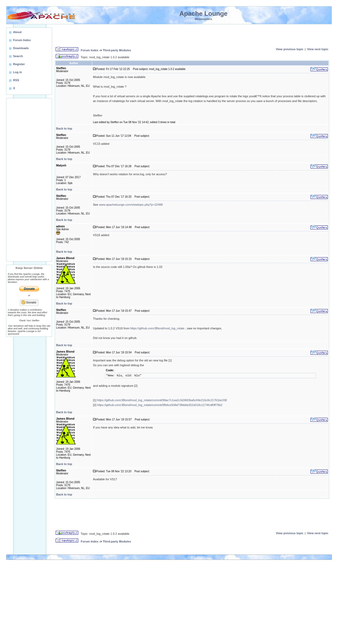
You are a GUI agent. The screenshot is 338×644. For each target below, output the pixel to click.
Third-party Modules (117, 50)
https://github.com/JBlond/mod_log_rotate (157, 328)
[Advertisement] (29, 180)
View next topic (318, 49)
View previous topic (290, 49)
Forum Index (90, 50)
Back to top (64, 128)
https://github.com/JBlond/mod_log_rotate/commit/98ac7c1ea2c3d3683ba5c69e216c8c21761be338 (162, 400)
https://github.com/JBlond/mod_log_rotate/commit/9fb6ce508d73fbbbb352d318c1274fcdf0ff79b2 (160, 405)
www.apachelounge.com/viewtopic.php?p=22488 (131, 205)
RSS (16, 80)
